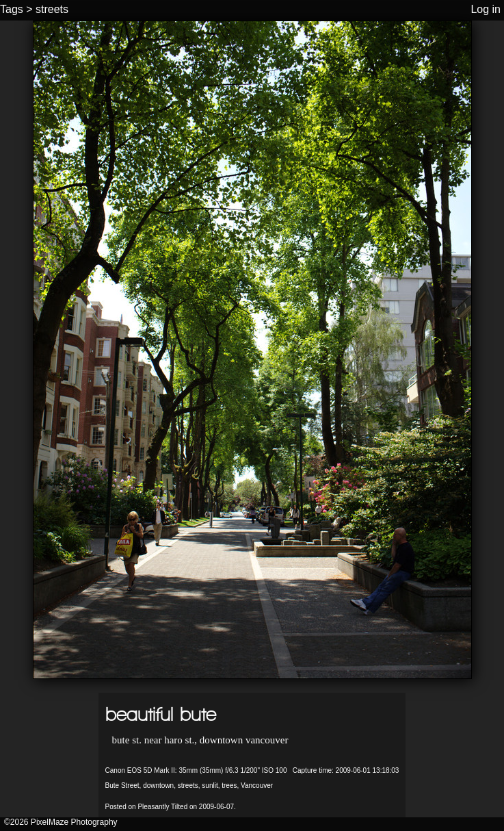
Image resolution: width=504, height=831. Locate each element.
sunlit (210, 785)
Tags (12, 9)
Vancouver (257, 785)
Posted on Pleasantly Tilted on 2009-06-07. (171, 807)
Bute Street (122, 785)
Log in (486, 9)
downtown (158, 785)
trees (229, 785)
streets (52, 9)
